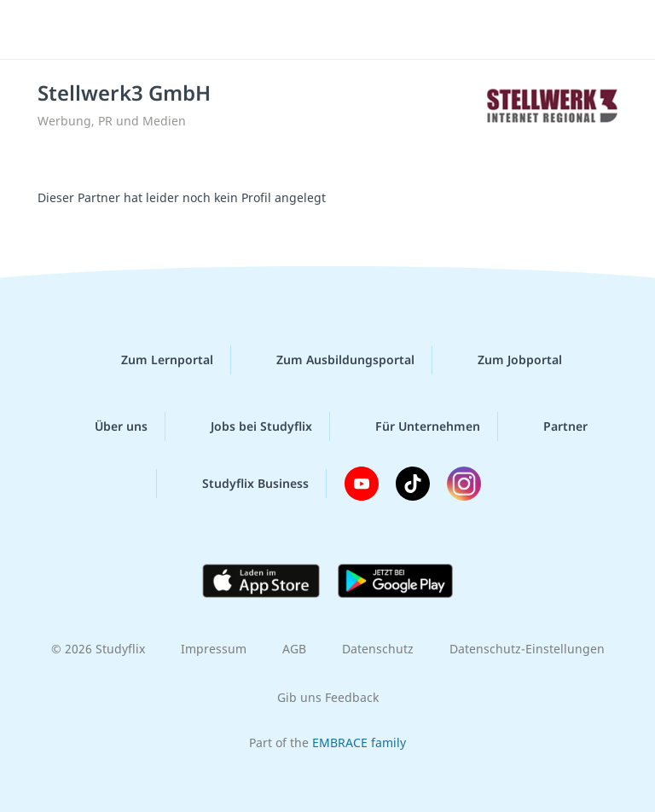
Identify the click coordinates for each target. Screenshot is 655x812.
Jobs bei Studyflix (248, 426)
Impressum (214, 649)
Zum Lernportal (154, 360)
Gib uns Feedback (328, 697)
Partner (552, 426)
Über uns (107, 426)
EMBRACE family (359, 742)
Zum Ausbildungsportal (332, 360)
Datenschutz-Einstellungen (527, 649)
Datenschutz (378, 649)
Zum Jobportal (506, 360)
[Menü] (38, 30)
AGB (294, 649)
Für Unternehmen (414, 426)
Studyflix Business (242, 484)
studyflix (342, 30)
